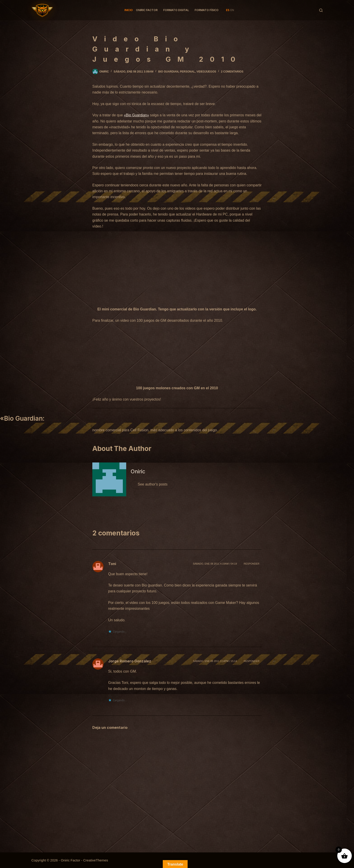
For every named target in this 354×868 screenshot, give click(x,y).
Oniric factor (147, 10)
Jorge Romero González (130, 661)
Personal (187, 72)
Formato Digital (176, 10)
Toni (112, 564)
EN (232, 10)
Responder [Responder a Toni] (252, 564)
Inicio (129, 10)
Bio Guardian (168, 72)
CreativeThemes (95, 860)
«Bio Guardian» (136, 115)
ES (228, 10)
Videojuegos (206, 72)
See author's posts (153, 484)
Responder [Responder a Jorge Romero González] (252, 661)
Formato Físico (207, 10)
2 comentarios (232, 72)
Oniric (138, 471)
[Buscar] (321, 10)
